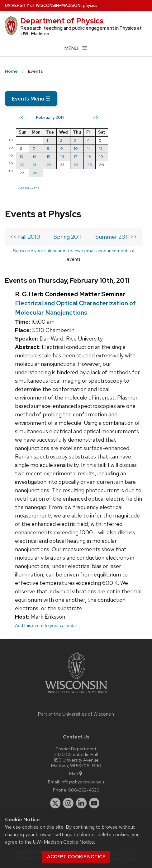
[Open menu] (76, 48)
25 (90, 165)
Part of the (76, 714)
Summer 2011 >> (116, 237)
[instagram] (68, 803)
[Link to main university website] (76, 694)
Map (76, 774)
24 (76, 165)
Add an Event (29, 188)
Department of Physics (62, 21)
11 (88, 148)
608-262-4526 (84, 790)
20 (22, 165)
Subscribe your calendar (37, 250)
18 (89, 157)
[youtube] (94, 803)
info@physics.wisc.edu (82, 782)
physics (90, 5)
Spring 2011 (68, 237)
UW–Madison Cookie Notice (64, 842)
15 (49, 157)
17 (76, 157)
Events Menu (31, 99)
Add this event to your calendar (46, 625)
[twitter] (55, 803)
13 (21, 157)
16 (62, 157)
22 (49, 165)
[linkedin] (81, 803)
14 (35, 157)
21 (34, 165)
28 (35, 173)
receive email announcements (99, 250)
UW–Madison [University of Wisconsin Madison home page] (43, 5)
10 (76, 148)
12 (101, 148)
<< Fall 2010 (25, 237)
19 (101, 157)
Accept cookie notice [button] (76, 857)
